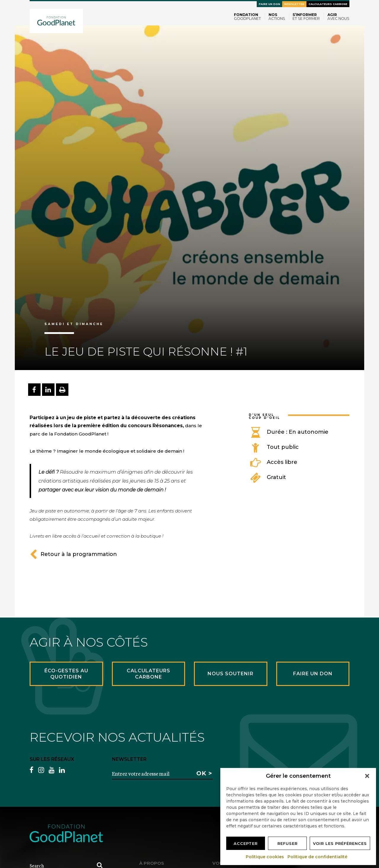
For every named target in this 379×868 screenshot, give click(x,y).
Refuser (288, 843)
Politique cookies (265, 857)
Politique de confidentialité (318, 857)
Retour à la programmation (73, 554)
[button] (367, 776)
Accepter (246, 843)
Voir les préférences (340, 843)
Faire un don (269, 4)
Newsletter (294, 4)
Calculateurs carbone (328, 4)
